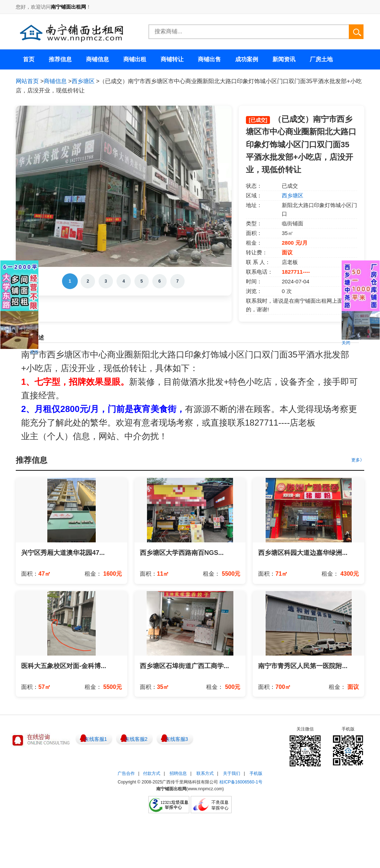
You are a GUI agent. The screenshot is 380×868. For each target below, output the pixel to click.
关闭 (34, 352)
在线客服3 (177, 739)
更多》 (358, 460)
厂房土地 (321, 59)
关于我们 (232, 773)
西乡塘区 (83, 81)
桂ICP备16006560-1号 (241, 782)
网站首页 (27, 81)
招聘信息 (178, 773)
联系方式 (205, 773)
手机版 (256, 773)
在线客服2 (136, 739)
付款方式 (152, 773)
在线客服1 (96, 739)
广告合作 (126, 773)
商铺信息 (55, 81)
